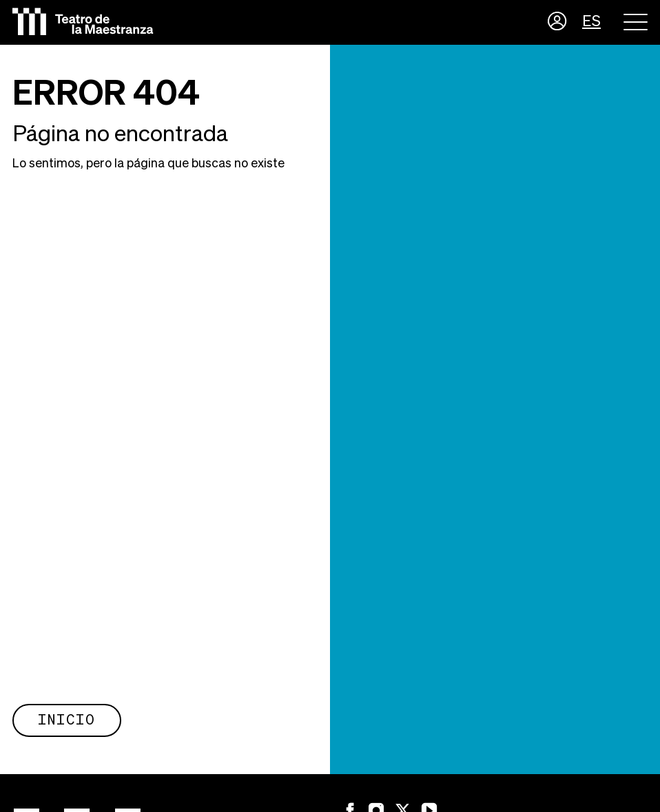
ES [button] (591, 22)
